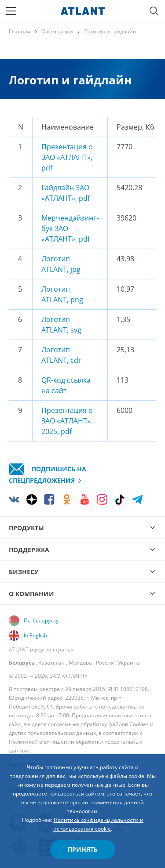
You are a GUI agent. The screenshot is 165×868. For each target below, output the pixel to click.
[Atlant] (83, 11)
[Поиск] (154, 11)
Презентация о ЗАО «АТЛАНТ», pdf (67, 157)
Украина (129, 663)
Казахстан (51, 663)
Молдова (80, 663)
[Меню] (11, 11)
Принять (83, 849)
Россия (105, 663)
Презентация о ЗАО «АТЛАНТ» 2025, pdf (67, 421)
